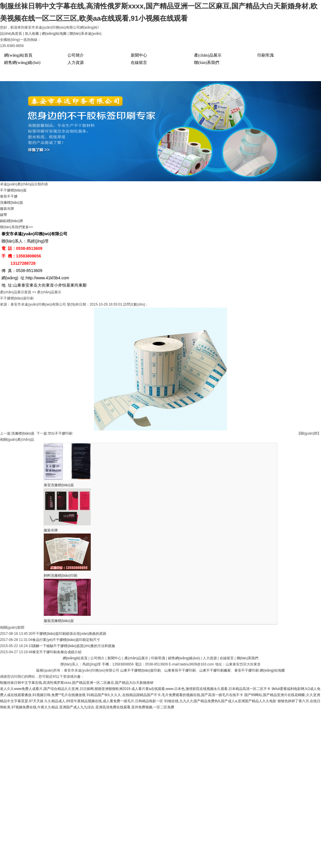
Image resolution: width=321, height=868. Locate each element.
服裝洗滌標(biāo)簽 (59, 621)
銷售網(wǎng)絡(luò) (22, 63)
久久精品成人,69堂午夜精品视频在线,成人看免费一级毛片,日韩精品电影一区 (104, 701)
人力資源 (76, 63)
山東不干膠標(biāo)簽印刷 (141, 670)
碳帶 (4, 215)
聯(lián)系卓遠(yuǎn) (85, 34)
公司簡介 (76, 55)
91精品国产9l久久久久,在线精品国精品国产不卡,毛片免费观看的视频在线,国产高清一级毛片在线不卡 (165, 695)
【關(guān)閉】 (309, 433)
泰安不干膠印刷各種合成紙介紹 (57, 652)
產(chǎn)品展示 (208, 55)
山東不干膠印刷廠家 (215, 670)
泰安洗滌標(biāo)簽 (59, 485)
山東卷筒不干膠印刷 (180, 670)
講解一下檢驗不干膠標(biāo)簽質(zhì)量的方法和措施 (74, 646)
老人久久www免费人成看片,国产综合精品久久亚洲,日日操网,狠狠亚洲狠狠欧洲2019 (65, 689)
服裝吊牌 (7, 209)
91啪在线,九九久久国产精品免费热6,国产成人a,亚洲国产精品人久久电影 (220, 701)
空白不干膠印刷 (60, 433)
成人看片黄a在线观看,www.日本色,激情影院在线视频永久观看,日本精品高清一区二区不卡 (201, 689)
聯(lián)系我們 (207, 63)
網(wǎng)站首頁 (18, 55)
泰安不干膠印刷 (247, 670)
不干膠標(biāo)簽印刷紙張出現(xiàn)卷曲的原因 (69, 634)
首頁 (28, 292)
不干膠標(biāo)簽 (13, 190)
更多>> (27, 227)
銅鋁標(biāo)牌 (12, 221)
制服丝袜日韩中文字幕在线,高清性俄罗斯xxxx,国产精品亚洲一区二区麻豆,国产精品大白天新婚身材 (77, 683)
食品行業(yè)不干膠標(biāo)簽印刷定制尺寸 (66, 640)
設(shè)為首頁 (11, 34)
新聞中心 (139, 55)
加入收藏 (32, 34)
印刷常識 (266, 55)
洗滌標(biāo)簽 (12, 203)
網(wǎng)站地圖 (54, 34)
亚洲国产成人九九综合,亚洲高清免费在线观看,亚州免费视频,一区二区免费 (117, 707)
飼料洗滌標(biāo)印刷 (61, 576)
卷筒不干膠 (9, 196)
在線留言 (139, 63)
